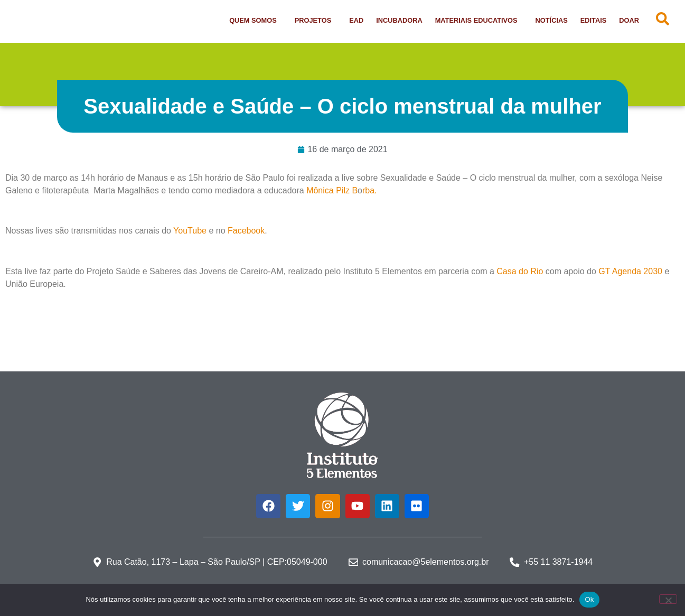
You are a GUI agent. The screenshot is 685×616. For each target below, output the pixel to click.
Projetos (316, 21)
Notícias (552, 20)
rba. (370, 190)
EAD (356, 20)
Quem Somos (256, 21)
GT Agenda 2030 (630, 271)
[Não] (668, 599)
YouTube (190, 231)
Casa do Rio (520, 271)
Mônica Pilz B (332, 190)
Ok (589, 599)
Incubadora (399, 20)
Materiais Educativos (479, 21)
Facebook (246, 231)
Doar (629, 20)
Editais (594, 20)
